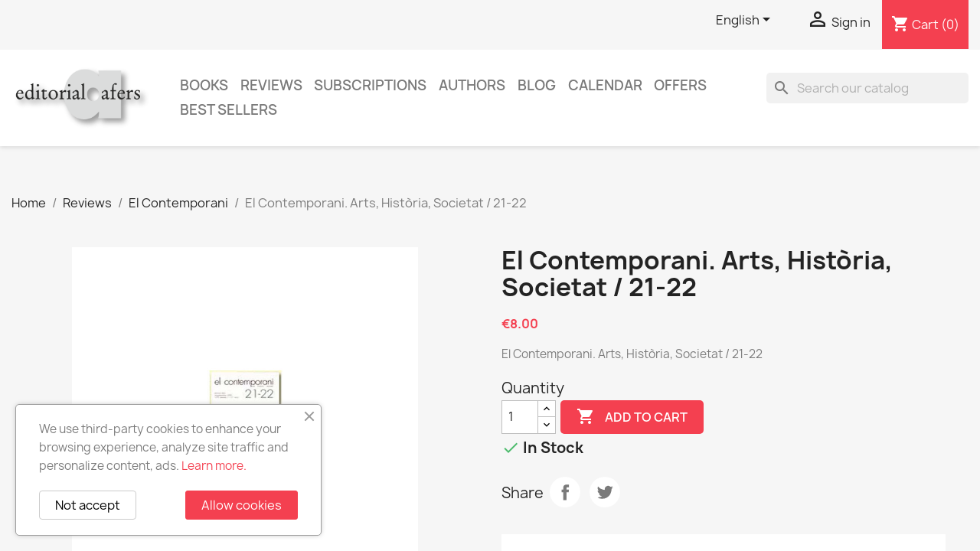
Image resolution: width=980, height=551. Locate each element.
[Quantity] (520, 417)
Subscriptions (370, 85)
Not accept (88, 505)
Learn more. (214, 466)
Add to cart (632, 417)
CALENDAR (605, 85)
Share (565, 492)
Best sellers (229, 110)
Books (204, 85)
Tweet (605, 492)
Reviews (271, 85)
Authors (472, 85)
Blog (537, 85)
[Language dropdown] (746, 21)
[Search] (867, 88)
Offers (680, 85)
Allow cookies (242, 505)
